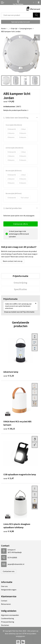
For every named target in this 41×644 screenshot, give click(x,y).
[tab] (20, 276)
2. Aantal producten (13, 208)
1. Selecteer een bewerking (16, 118)
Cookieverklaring (7, 618)
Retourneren (6, 604)
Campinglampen (26, 28)
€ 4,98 (9, 531)
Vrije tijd (14, 28)
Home (3, 28)
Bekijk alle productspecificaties (16, 110)
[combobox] (17, 15)
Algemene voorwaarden (10, 615)
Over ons (4, 586)
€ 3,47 (9, 478)
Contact (4, 601)
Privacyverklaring (8, 622)
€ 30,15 (9, 429)
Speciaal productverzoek (21, 22)
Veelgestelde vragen (9, 590)
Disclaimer (5, 625)
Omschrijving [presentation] (20, 283)
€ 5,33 (9, 376)
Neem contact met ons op (13, 261)
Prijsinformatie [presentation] (20, 276)
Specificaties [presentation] (20, 289)
